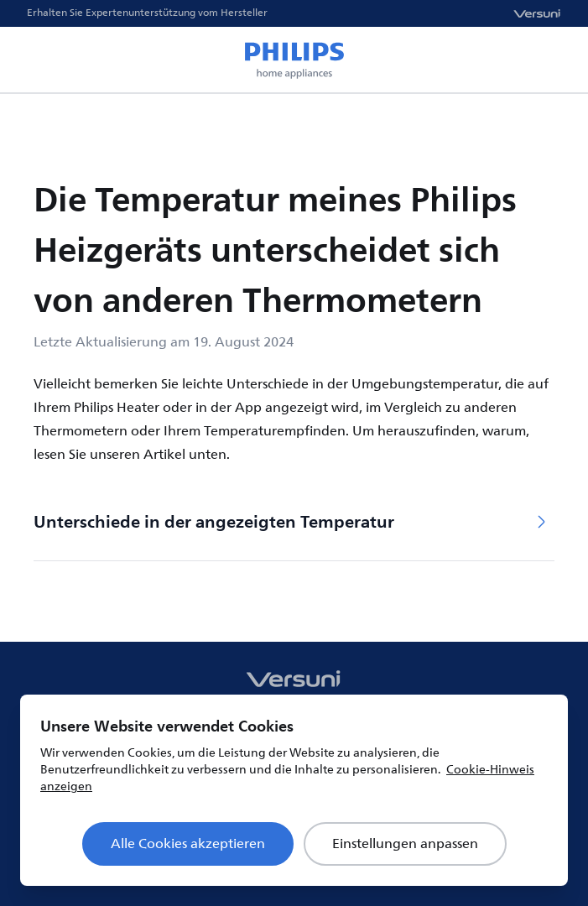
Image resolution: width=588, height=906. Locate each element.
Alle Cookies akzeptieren (188, 844)
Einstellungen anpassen (405, 844)
